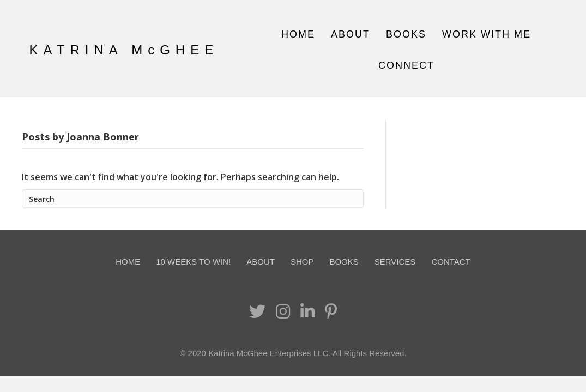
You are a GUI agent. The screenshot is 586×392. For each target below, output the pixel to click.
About (351, 34)
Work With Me (487, 34)
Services (395, 262)
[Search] (193, 199)
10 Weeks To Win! (193, 262)
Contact (451, 262)
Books (406, 34)
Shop (302, 262)
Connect (406, 65)
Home (298, 34)
